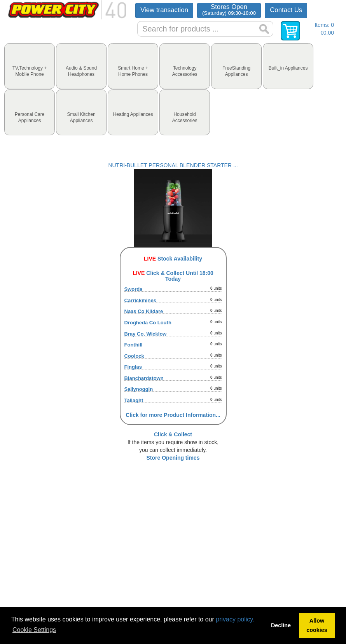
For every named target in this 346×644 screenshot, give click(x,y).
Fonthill (134, 345)
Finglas (133, 367)
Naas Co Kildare (144, 311)
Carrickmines (140, 300)
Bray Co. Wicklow (146, 334)
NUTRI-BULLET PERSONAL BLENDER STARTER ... (173, 165)
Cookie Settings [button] (34, 630)
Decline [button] (281, 625)
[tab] (30, 66)
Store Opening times (173, 458)
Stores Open (229, 10)
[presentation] (30, 66)
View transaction (164, 10)
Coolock (134, 356)
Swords (134, 289)
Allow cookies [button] (317, 625)
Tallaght (134, 400)
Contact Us (286, 10)
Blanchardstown (144, 378)
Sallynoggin (139, 389)
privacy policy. (235, 619)
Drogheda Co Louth (148, 323)
